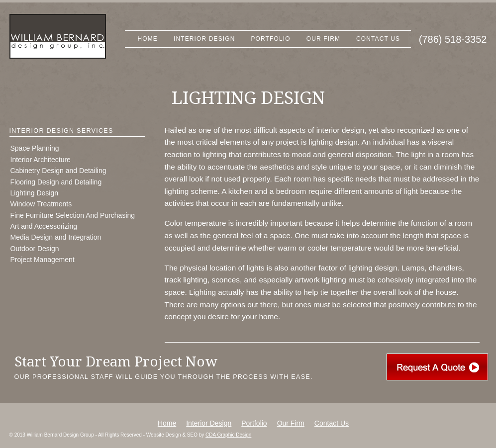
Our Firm (323, 39)
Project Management (43, 260)
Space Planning (35, 148)
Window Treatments (41, 204)
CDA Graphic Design (228, 435)
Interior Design (204, 39)
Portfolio (271, 39)
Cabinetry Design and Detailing (58, 171)
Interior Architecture (41, 160)
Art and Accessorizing (44, 226)
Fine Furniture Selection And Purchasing (73, 215)
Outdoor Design (35, 249)
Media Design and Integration (56, 237)
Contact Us (378, 39)
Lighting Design (35, 193)
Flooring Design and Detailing (56, 182)
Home (148, 39)
